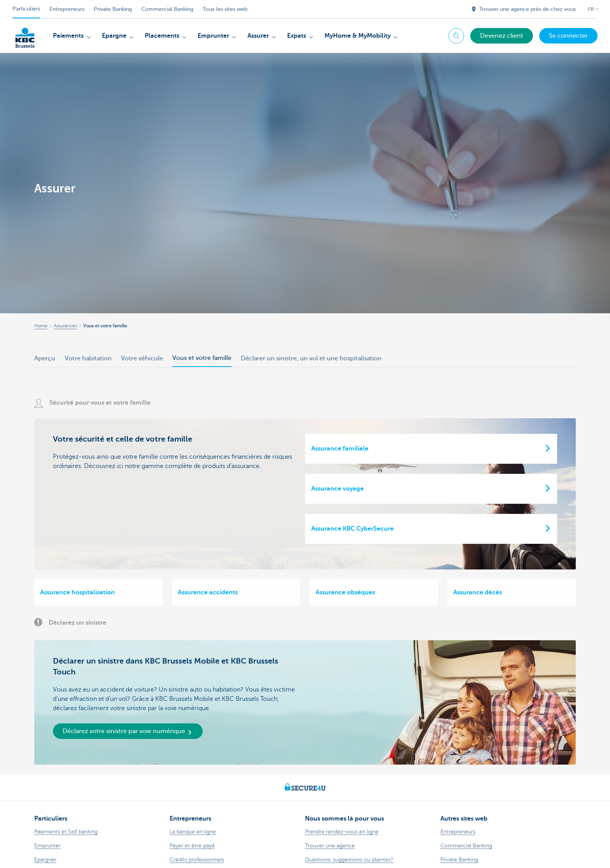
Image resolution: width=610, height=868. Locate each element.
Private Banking (113, 9)
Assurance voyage (337, 489)
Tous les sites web (225, 9)
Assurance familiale (340, 449)
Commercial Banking (167, 9)
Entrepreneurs (67, 9)
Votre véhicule (142, 358)
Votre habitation (88, 358)
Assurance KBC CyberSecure (352, 529)
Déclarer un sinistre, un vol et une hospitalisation (311, 358)
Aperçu (45, 358)
